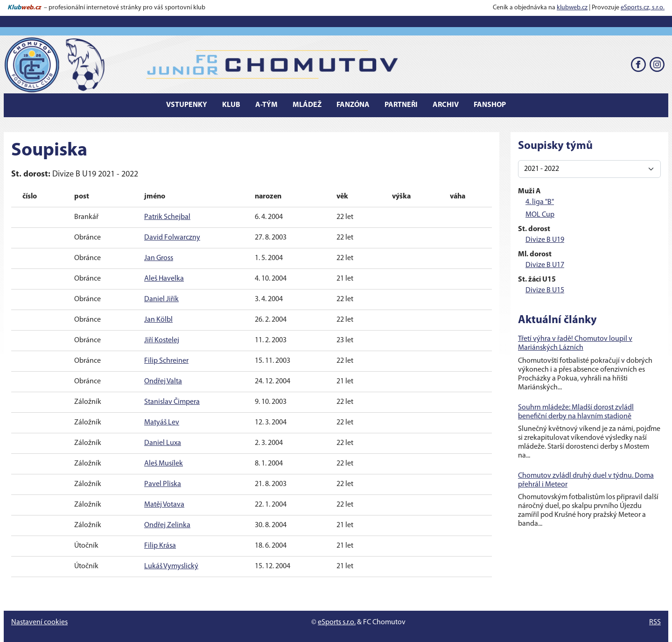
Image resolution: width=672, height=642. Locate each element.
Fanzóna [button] (353, 105)
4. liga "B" (540, 202)
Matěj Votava (164, 505)
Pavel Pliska (163, 484)
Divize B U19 (545, 240)
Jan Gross (159, 258)
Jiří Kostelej (162, 340)
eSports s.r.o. (337, 622)
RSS (655, 622)
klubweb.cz (572, 8)
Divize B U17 (545, 265)
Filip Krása (160, 546)
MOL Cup (540, 215)
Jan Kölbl (158, 320)
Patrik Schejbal (167, 217)
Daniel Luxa (163, 443)
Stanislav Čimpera (172, 402)
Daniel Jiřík (161, 299)
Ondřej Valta (163, 381)
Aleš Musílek (164, 464)
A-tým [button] (266, 105)
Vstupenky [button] (187, 105)
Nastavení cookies (39, 622)
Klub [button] (231, 105)
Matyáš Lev (162, 423)
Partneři (401, 105)
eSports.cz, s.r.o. (643, 8)
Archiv (446, 105)
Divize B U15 (545, 290)
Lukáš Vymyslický (171, 566)
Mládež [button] (307, 105)
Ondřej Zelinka (167, 525)
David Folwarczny (172, 238)
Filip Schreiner (166, 361)
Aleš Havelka (164, 279)
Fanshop (490, 105)
